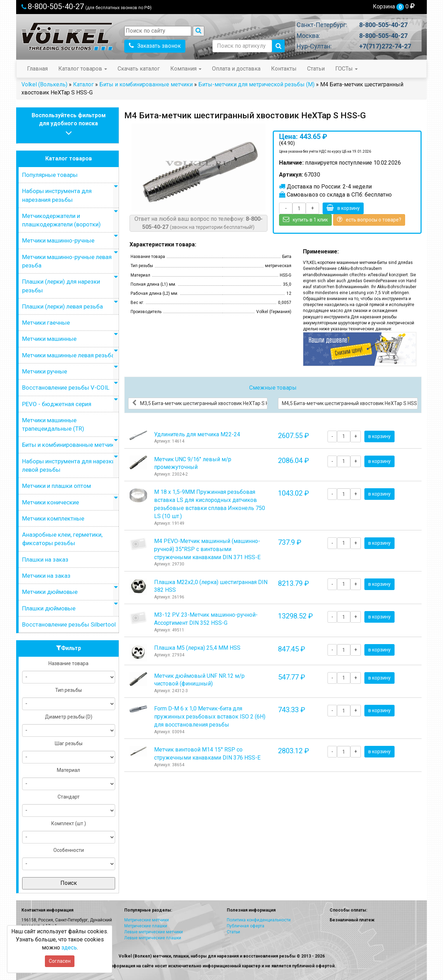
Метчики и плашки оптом (57, 486)
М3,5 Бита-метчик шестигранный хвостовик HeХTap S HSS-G (200, 403)
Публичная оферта (246, 926)
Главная (37, 69)
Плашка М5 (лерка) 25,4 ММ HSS (197, 648)
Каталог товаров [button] (83, 69)
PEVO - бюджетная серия (57, 404)
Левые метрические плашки (153, 938)
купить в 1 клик (305, 219)
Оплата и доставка (236, 69)
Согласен (60, 961)
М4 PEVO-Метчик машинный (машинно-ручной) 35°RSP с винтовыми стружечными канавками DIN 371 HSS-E (207, 549)
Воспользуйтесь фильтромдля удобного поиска (69, 125)
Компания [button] (186, 69)
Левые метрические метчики (154, 932)
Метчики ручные (45, 371)
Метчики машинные (49, 339)
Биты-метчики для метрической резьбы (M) (256, 84)
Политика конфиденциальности (259, 920)
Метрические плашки (146, 926)
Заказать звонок (155, 46)
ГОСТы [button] (346, 69)
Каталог (83, 84)
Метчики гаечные (46, 323)
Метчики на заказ (46, 576)
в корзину (343, 208)
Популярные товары (50, 175)
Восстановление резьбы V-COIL (66, 388)
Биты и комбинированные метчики (146, 84)
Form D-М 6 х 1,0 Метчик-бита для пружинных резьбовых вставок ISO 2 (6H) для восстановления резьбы (210, 717)
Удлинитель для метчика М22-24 (197, 434)
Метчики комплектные (53, 518)
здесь (69, 948)
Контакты (284, 69)
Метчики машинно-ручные (58, 240)
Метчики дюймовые (50, 592)
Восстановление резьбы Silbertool (69, 624)
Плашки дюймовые (49, 608)
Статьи (316, 69)
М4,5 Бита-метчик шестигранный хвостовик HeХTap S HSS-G (350, 403)
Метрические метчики (147, 920)
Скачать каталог (139, 69)
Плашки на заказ (45, 559)
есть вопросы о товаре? (369, 219)
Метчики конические (51, 502)
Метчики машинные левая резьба (68, 355)
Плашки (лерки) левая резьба (62, 306)
